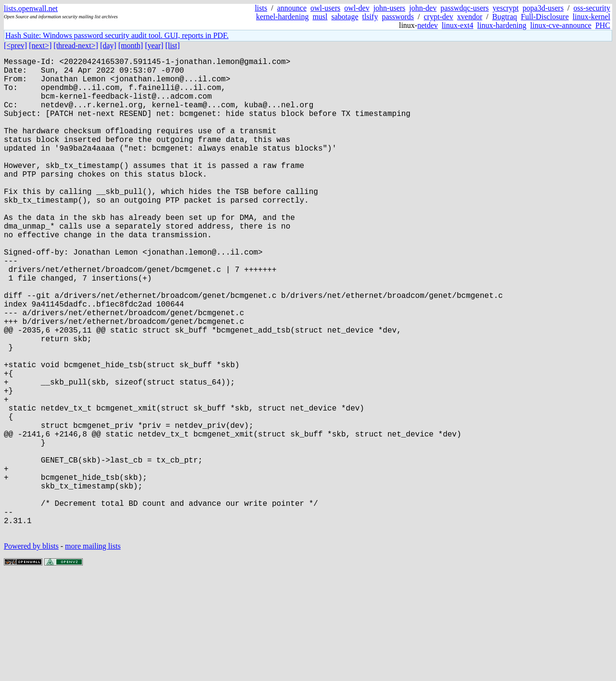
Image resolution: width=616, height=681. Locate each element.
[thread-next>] (76, 45)
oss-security (592, 8)
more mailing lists (93, 652)
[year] (154, 45)
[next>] (40, 45)
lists (261, 8)
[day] (108, 45)
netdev (428, 25)
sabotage (345, 17)
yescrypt (506, 8)
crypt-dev (439, 17)
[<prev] (15, 45)
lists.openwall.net (31, 8)
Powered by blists (31, 652)
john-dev (423, 8)
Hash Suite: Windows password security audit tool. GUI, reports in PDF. (117, 35)
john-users (390, 8)
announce (292, 8)
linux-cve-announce (561, 25)
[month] (131, 45)
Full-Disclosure (545, 17)
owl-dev (357, 8)
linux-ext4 (458, 25)
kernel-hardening (282, 17)
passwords (398, 17)
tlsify (370, 17)
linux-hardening (502, 25)
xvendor (470, 17)
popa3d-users (543, 8)
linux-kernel (591, 17)
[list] (172, 45)
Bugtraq (505, 17)
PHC (603, 25)
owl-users (325, 8)
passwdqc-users (464, 8)
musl (320, 17)
